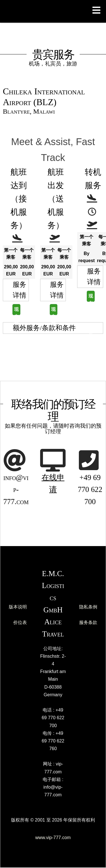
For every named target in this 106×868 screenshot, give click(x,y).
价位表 (20, 622)
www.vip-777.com (53, 838)
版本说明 (18, 607)
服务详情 (20, 290)
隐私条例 (88, 607)
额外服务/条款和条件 (44, 328)
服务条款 (88, 622)
